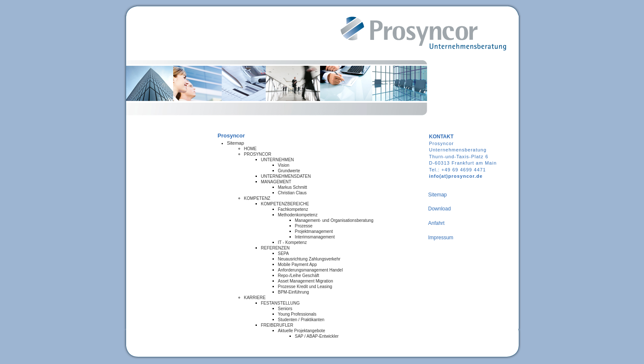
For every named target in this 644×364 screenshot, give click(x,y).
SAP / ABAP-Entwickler (317, 336)
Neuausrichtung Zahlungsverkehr (309, 259)
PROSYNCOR (258, 154)
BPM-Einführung (294, 292)
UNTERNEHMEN (278, 160)
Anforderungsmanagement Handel (311, 270)
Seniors (285, 309)
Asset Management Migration (306, 281)
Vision (284, 165)
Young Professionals (297, 314)
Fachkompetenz (293, 209)
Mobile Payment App (298, 265)
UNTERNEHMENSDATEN (286, 176)
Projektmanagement (314, 231)
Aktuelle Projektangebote (302, 331)
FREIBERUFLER (277, 325)
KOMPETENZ (257, 198)
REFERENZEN (276, 248)
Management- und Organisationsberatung (334, 220)
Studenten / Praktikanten (301, 320)
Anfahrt (437, 223)
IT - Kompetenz (292, 242)
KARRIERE (255, 298)
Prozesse (304, 226)
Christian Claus (292, 193)
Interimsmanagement (315, 237)
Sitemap (236, 143)
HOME (250, 149)
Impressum (441, 238)
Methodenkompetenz (298, 215)
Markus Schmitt (293, 187)
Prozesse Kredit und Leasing (305, 287)
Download (440, 209)
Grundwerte (289, 171)
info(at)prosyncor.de (456, 176)
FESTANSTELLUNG (281, 303)
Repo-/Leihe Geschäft (299, 276)
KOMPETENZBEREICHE (285, 204)
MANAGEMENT (276, 182)
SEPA (284, 253)
